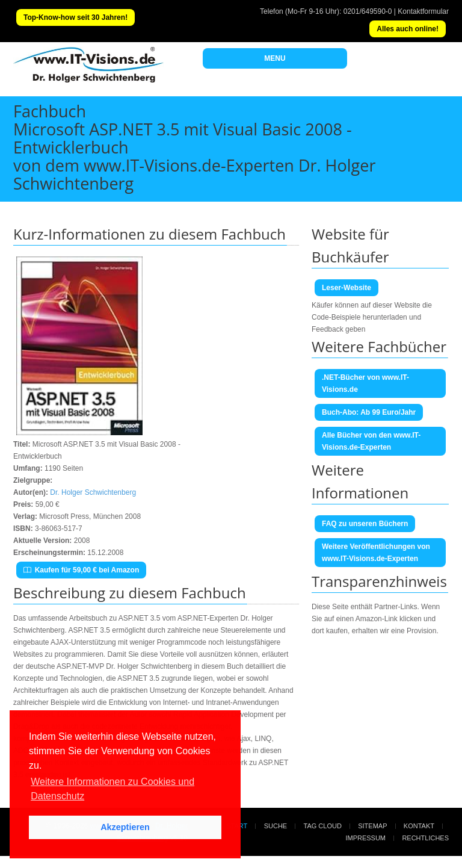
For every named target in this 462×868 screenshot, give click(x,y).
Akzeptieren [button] (125, 827)
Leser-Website (346, 288)
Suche (276, 826)
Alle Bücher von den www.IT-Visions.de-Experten (371, 441)
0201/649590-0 (368, 11)
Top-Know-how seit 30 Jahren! (75, 17)
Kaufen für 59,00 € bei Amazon (81, 570)
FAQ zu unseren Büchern (365, 524)
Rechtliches (425, 838)
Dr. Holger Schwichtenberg (93, 492)
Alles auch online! (408, 29)
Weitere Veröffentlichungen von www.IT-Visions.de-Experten (376, 553)
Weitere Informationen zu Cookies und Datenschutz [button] (112, 789)
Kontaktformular (423, 11)
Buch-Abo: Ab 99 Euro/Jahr (369, 412)
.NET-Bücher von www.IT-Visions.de (365, 383)
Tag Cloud (323, 826)
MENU (275, 58)
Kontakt (419, 826)
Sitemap (372, 826)
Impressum (365, 838)
